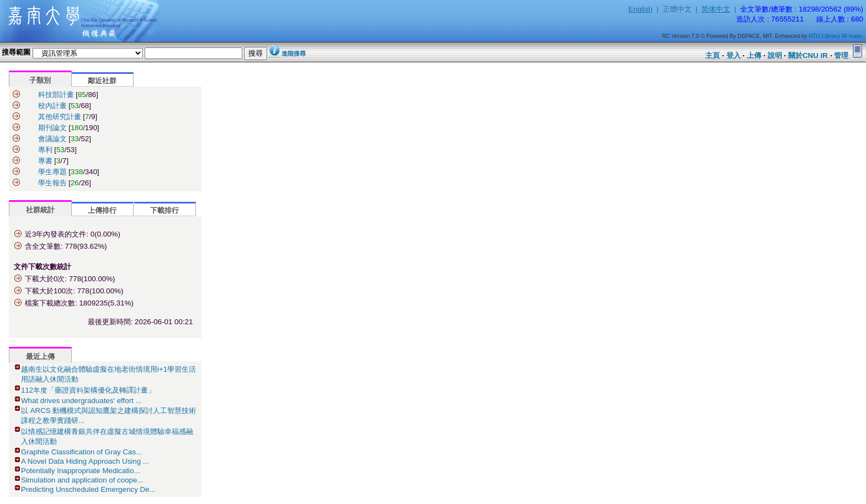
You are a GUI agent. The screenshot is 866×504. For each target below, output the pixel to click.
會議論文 (52, 139)
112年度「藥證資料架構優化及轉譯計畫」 (88, 390)
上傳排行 (102, 210)
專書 (45, 161)
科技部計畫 (56, 95)
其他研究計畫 (60, 117)
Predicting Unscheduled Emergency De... (88, 489)
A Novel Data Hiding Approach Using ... (85, 461)
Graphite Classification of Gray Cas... (81, 452)
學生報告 (52, 183)
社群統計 (40, 210)
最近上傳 (40, 356)
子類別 (40, 80)
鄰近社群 (102, 81)
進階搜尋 (294, 53)
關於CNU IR (808, 55)
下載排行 (164, 210)
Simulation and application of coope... (82, 480)
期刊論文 (52, 128)
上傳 (754, 55)
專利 (45, 150)
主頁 (713, 55)
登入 (734, 55)
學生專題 (52, 172)
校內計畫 (52, 106)
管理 (841, 55)
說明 (775, 55)
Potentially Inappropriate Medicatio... (81, 471)
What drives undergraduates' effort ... (81, 401)
